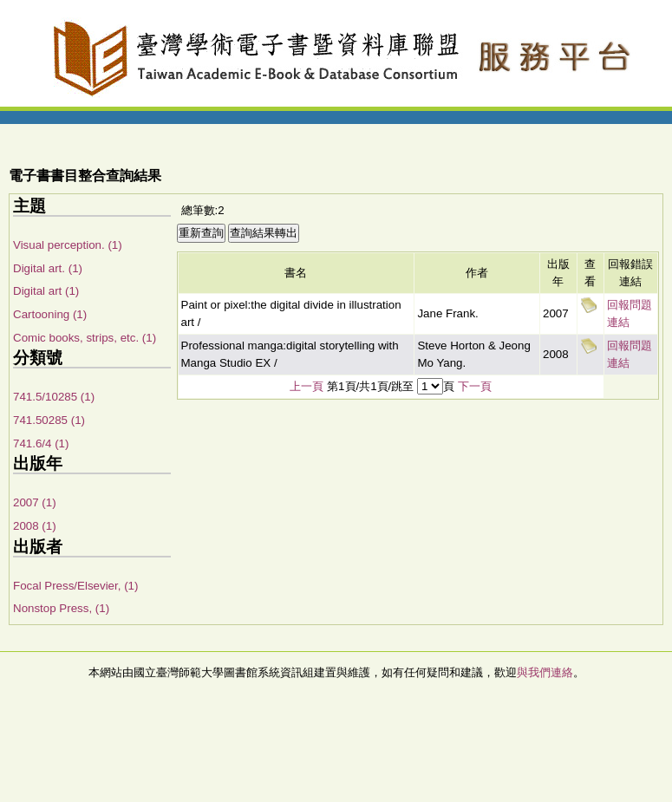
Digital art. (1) (48, 268)
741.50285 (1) (49, 420)
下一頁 (475, 386)
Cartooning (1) (50, 314)
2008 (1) (35, 526)
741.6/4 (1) (41, 443)
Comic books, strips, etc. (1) (85, 338)
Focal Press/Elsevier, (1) (75, 586)
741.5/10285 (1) (54, 397)
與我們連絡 (545, 672)
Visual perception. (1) (68, 245)
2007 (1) (35, 502)
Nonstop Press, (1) (61, 608)
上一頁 (307, 386)
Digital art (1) (46, 291)
